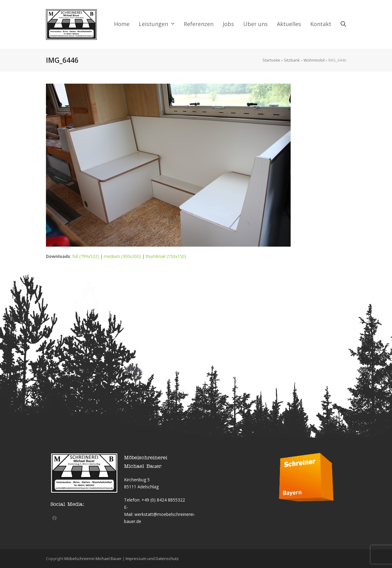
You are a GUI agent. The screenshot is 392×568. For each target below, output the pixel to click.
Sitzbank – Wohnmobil (304, 60)
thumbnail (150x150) (166, 256)
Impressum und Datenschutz (152, 559)
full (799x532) (86, 256)
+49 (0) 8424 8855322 (163, 500)
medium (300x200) (122, 256)
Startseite (271, 60)
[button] (343, 25)
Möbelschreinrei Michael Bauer (93, 559)
